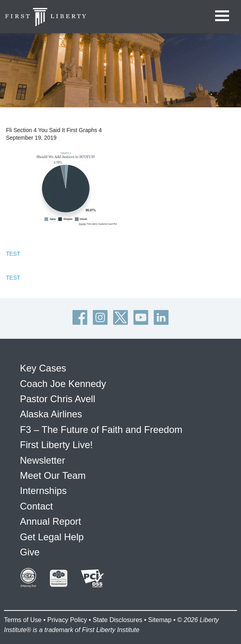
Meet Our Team (53, 475)
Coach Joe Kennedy (63, 384)
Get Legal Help (52, 537)
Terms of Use (23, 620)
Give (30, 552)
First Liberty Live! (56, 445)
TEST (13, 254)
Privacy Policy (67, 620)
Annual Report (50, 521)
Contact (36, 506)
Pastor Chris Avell (58, 399)
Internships (43, 491)
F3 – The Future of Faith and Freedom (101, 430)
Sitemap (160, 620)
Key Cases (43, 368)
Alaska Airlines (51, 414)
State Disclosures (118, 620)
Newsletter (42, 460)
